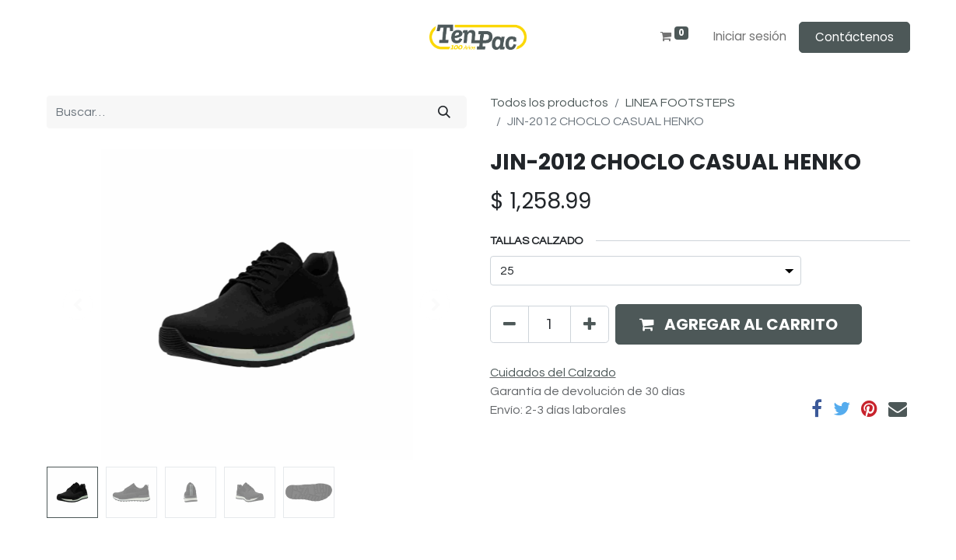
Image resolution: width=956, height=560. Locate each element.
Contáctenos (854, 37)
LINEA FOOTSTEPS (680, 103)
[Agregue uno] (590, 324)
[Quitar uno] (510, 324)
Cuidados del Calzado (553, 373)
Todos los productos (549, 103)
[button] (739, 324)
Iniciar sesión (750, 36)
